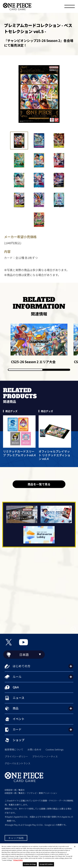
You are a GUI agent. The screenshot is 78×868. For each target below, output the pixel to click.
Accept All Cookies (46, 864)
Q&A (16, 687)
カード (17, 729)
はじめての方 (22, 666)
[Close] (75, 847)
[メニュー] (70, 7)
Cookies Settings (55, 749)
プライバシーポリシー (16, 756)
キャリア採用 (16, 838)
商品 (16, 708)
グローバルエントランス (18, 763)
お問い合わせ (34, 749)
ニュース (19, 698)
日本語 (24, 655)
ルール (17, 677)
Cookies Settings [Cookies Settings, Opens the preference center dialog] (30, 864)
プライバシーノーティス (45, 756)
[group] (39, 344)
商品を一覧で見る (39, 484)
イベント (19, 719)
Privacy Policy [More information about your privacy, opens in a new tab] (18, 860)
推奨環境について (14, 749)
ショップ (19, 740)
